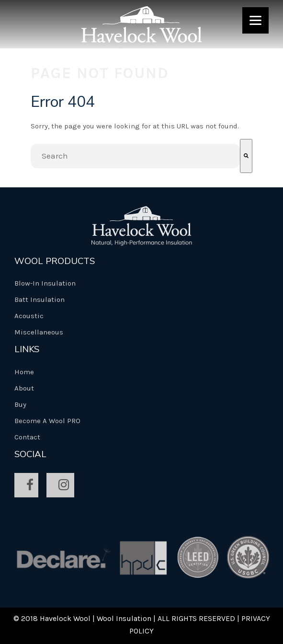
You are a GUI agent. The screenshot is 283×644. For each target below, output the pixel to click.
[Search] (246, 156)
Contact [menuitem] (27, 437)
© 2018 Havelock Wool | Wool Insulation (82, 618)
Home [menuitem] (24, 372)
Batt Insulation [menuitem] (40, 299)
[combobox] (135, 156)
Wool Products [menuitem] (55, 261)
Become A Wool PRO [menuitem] (47, 421)
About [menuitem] (24, 388)
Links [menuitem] (27, 349)
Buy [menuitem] (20, 404)
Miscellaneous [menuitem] (39, 332)
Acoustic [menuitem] (29, 316)
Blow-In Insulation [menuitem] (45, 283)
